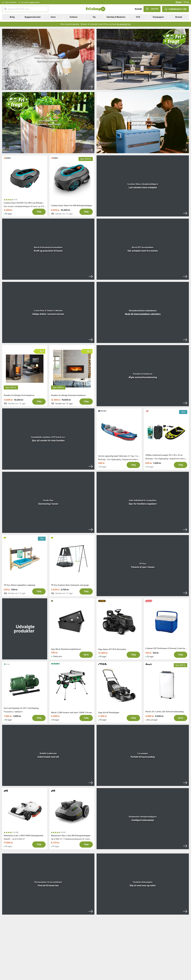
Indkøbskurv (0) (175, 9)
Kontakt (138, 9)
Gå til (86, 655)
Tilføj (39, 212)
